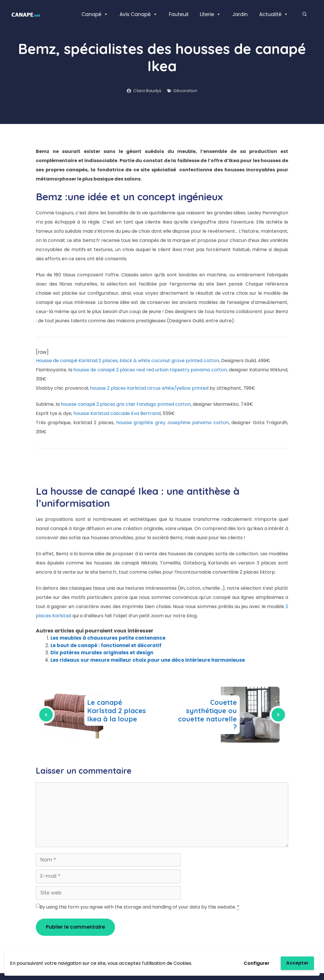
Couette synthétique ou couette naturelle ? (207, 715)
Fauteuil (179, 14)
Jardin (240, 14)
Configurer (257, 963)
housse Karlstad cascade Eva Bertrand (117, 413)
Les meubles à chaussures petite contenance (108, 638)
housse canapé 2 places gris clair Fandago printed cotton (126, 404)
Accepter (297, 963)
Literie (210, 14)
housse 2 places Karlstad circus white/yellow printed (149, 388)
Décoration (185, 91)
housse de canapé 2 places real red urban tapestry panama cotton (150, 370)
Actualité (274, 14)
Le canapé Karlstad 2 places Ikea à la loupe (117, 711)
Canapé (95, 14)
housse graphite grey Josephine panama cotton (172, 423)
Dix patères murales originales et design (102, 653)
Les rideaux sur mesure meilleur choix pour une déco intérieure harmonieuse (148, 660)
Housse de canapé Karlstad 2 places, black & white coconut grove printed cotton (127, 361)
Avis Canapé (138, 14)
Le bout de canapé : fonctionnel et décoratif (106, 645)
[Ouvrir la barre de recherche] (305, 14)
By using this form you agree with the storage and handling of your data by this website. (139, 907)
